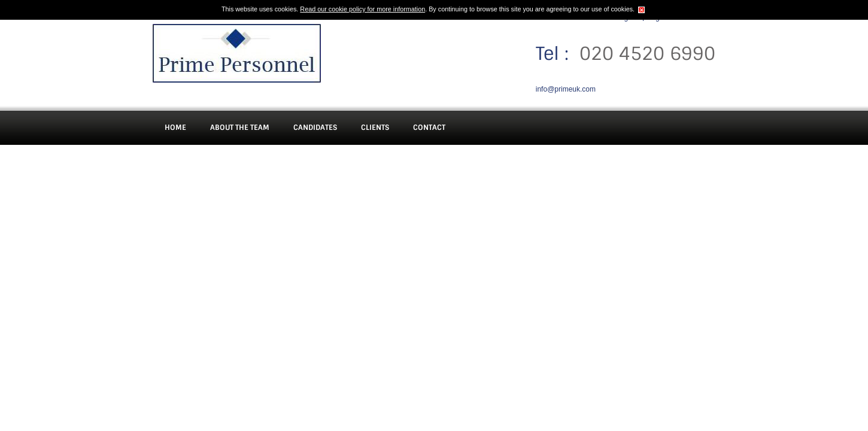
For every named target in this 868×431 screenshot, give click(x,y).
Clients (375, 128)
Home (175, 128)
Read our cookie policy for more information (362, 9)
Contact (429, 128)
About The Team (240, 128)
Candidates (315, 128)
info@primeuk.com (566, 89)
